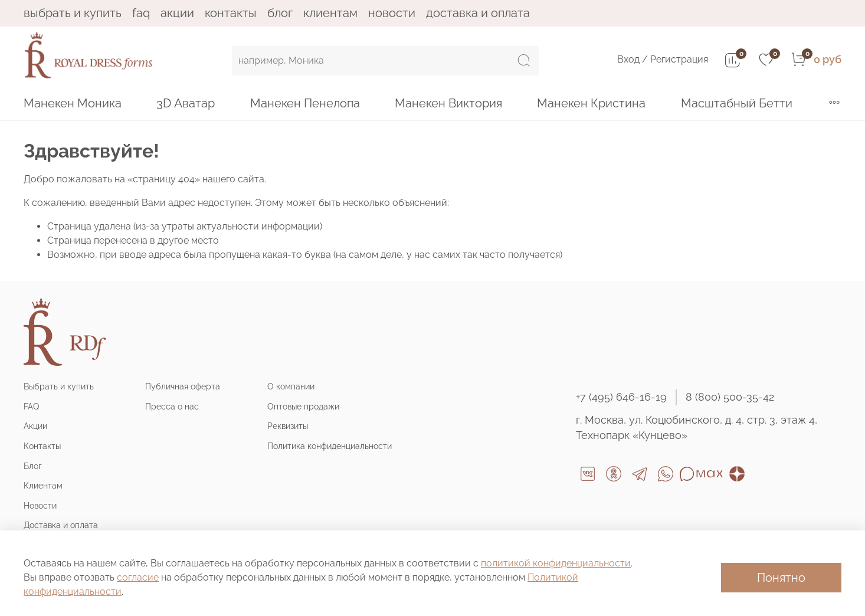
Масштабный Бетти (737, 103)
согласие (138, 577)
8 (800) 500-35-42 (730, 397)
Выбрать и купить (73, 13)
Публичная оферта (183, 386)
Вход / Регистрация (663, 59)
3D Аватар (186, 103)
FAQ (141, 13)
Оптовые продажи (303, 406)
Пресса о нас (172, 406)
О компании (291, 386)
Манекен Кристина (591, 103)
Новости (392, 13)
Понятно (781, 578)
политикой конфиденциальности (556, 563)
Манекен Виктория (448, 103)
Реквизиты (288, 426)
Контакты (231, 13)
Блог (280, 13)
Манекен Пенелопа (305, 103)
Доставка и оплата (478, 13)
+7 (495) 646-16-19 (621, 397)
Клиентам (330, 13)
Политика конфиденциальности (330, 446)
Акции (177, 13)
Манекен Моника (73, 103)
